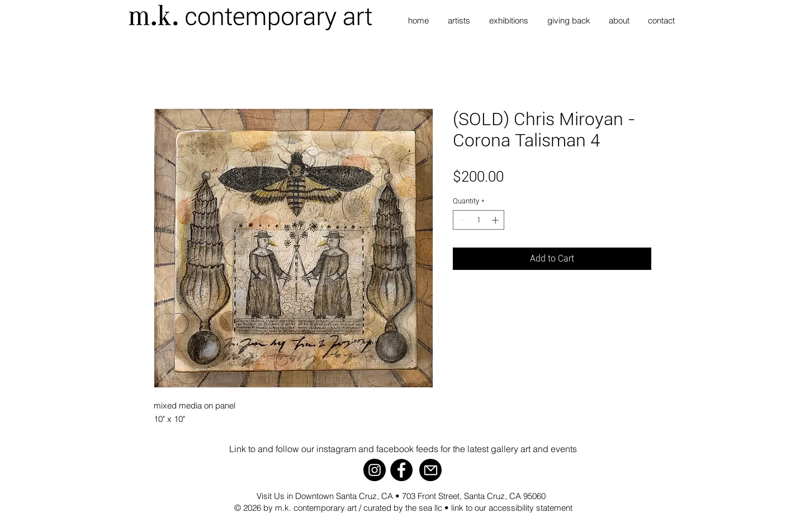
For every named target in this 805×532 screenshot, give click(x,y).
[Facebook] (401, 470)
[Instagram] (375, 470)
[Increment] (496, 220)
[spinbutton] (479, 220)
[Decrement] (461, 220)
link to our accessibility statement (512, 508)
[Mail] (430, 470)
